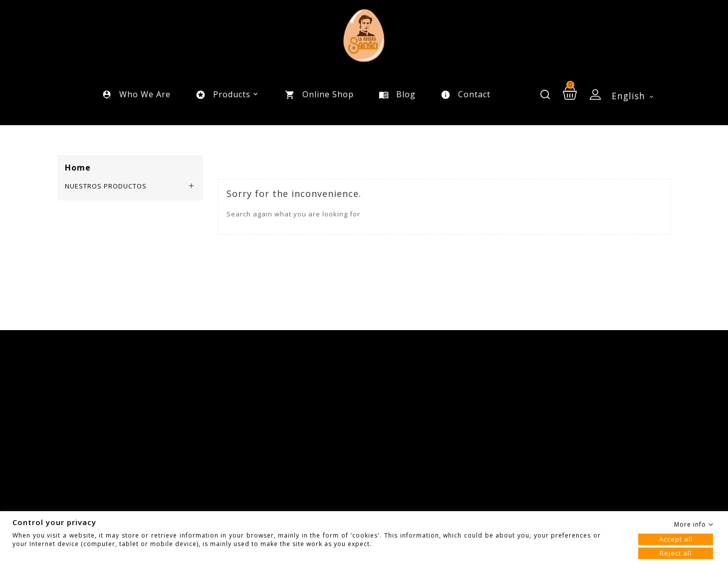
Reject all (676, 553)
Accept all (676, 539)
